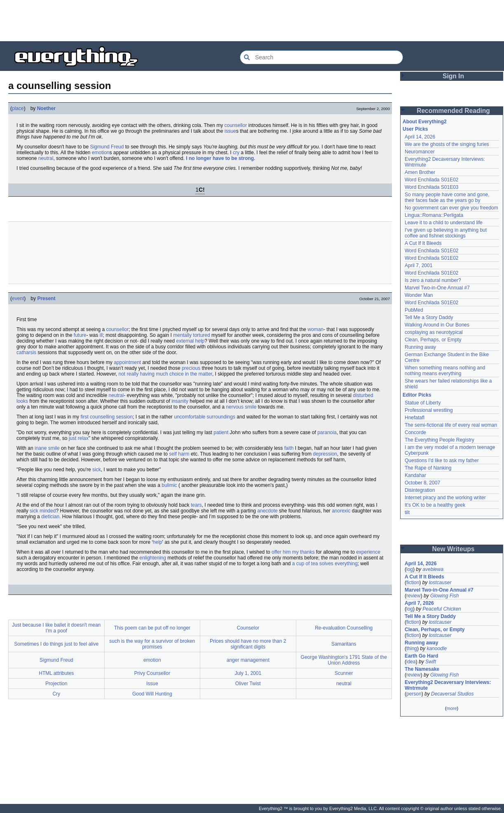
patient (221, 432)
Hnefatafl (415, 418)
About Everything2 (425, 122)
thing (412, 649)
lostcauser (440, 583)
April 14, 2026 (420, 137)
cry (236, 153)
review (414, 596)
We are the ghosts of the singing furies (447, 144)
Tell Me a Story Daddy (429, 317)
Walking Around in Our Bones (437, 325)
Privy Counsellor (152, 673)
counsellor (236, 125)
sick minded (43, 511)
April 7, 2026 (419, 603)
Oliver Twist (248, 684)
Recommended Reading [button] (453, 111)
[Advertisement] (252, 21)
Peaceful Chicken (442, 609)
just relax (79, 438)
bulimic (169, 485)
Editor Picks (417, 395)
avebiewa (433, 569)
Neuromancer (420, 152)
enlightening (153, 558)
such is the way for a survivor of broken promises (152, 644)
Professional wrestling (429, 410)
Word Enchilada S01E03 (432, 187)
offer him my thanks (293, 552)
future (80, 335)
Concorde (415, 432)
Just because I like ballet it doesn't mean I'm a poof (56, 628)
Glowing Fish (444, 596)
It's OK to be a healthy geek (435, 505)
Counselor (248, 628)
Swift (431, 662)
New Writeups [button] (454, 549)
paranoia (327, 432)
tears (196, 505)
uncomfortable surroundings (205, 417)
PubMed (414, 310)
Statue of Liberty (423, 403)
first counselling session (107, 417)
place (18, 108)
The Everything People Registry (440, 440)
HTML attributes (56, 673)
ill (101, 335)
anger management (248, 660)
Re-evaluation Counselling (344, 628)
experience (368, 552)
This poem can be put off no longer (152, 628)
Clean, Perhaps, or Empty (433, 340)
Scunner (344, 673)
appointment (127, 362)
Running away (420, 347)
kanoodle (437, 649)
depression (325, 454)
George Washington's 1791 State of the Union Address (344, 660)
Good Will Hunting (152, 694)
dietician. (51, 517)
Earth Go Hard (421, 656)
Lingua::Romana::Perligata (434, 215)
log (410, 569)
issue (230, 131)
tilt (407, 512)
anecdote (267, 511)
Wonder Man (419, 295)
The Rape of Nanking (428, 468)
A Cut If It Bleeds (423, 243)
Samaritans (344, 644)
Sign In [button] (453, 76)
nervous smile (241, 407)
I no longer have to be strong (220, 158)
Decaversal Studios (452, 694)
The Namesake (422, 669)
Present (46, 298)
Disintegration (420, 490)
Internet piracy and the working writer (445, 498)
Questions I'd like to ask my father (442, 461)
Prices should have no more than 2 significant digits (248, 644)
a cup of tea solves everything (325, 564)
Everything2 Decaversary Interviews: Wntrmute (448, 685)
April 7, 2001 (418, 266)
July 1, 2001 (248, 673)
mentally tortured (191, 335)
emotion (101, 153)
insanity (180, 401)
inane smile (47, 448)
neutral (46, 158)
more (451, 708)
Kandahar (415, 475)
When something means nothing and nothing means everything (445, 371)
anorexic (341, 511)
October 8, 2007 (422, 483)
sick (97, 470)
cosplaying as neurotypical (434, 332)
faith (289, 448)
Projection (56, 684)
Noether (46, 108)
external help (191, 341)
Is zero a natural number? (433, 280)
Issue (152, 684)
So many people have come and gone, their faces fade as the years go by (447, 197)
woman (315, 329)
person (414, 694)
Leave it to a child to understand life (444, 223)
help (158, 542)
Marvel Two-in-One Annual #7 (437, 288)
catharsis (26, 352)
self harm (179, 454)
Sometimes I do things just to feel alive (56, 644)
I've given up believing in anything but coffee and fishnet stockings (446, 233)
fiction (413, 583)
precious (191, 368)
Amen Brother (420, 172)
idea (411, 662)
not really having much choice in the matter (165, 374)
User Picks (415, 129)
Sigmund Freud (107, 147)
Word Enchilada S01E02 (432, 180)
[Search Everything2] (321, 57)
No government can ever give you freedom (451, 208)
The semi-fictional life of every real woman (451, 425)
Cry (56, 694)
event (18, 298)
